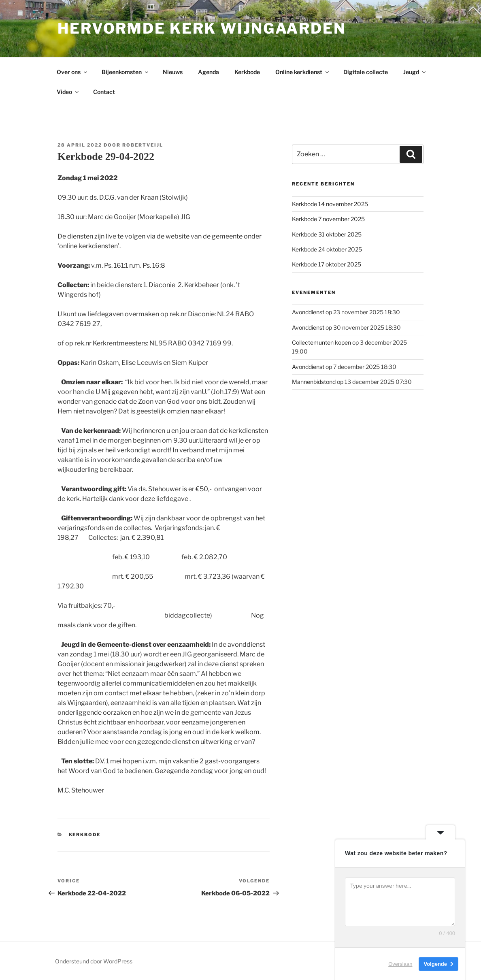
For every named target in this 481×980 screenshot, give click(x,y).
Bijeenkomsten (126, 72)
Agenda (209, 72)
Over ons (72, 72)
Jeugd (415, 72)
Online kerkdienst (303, 72)
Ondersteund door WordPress (94, 961)
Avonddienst (308, 312)
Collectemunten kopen (321, 342)
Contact (104, 92)
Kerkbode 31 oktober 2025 (327, 234)
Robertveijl (143, 145)
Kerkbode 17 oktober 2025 (327, 264)
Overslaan (400, 964)
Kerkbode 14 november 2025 (330, 204)
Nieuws (173, 72)
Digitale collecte (366, 72)
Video (68, 92)
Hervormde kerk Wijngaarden (202, 28)
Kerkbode (247, 72)
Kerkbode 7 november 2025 (328, 219)
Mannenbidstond (314, 382)
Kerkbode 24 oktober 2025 (327, 249)
